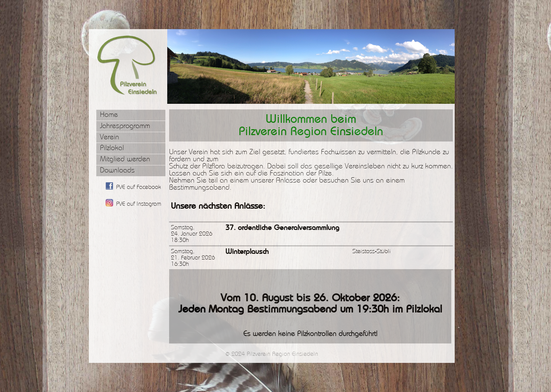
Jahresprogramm (125, 126)
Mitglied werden (125, 159)
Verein (110, 137)
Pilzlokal (112, 148)
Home (109, 115)
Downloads (117, 170)
